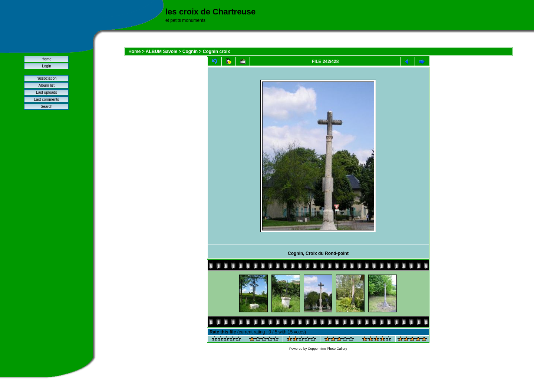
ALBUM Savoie (161, 52)
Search (47, 107)
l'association (46, 78)
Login (46, 66)
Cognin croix (216, 52)
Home (47, 59)
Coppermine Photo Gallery (327, 349)
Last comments (47, 99)
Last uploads (47, 92)
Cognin (190, 52)
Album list (47, 85)
